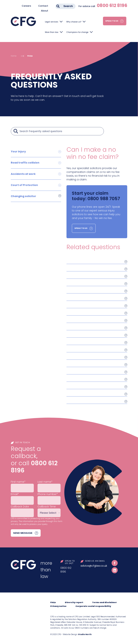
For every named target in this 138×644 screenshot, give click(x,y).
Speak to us (112, 21)
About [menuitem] (45, 11)
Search (68, 6)
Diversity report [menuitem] (74, 602)
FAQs (30, 56)
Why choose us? (74, 22)
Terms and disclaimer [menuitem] (104, 602)
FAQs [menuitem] (53, 602)
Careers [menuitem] (26, 6)
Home (14, 56)
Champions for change (77, 32)
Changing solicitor (23, 196)
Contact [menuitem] (43, 6)
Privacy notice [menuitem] (58, 606)
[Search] (61, 131)
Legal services (52, 22)
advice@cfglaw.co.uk (94, 566)
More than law (52, 32)
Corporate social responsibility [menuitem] (93, 606)
